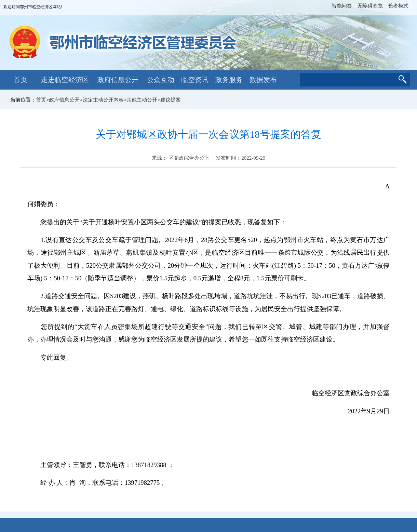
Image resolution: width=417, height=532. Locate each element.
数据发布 (263, 80)
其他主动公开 (142, 100)
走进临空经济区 (65, 80)
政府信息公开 (118, 80)
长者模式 (398, 6)
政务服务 (229, 80)
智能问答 (342, 6)
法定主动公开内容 (103, 100)
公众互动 (161, 80)
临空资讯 (195, 80)
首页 (21, 80)
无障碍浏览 (370, 6)
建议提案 (171, 100)
